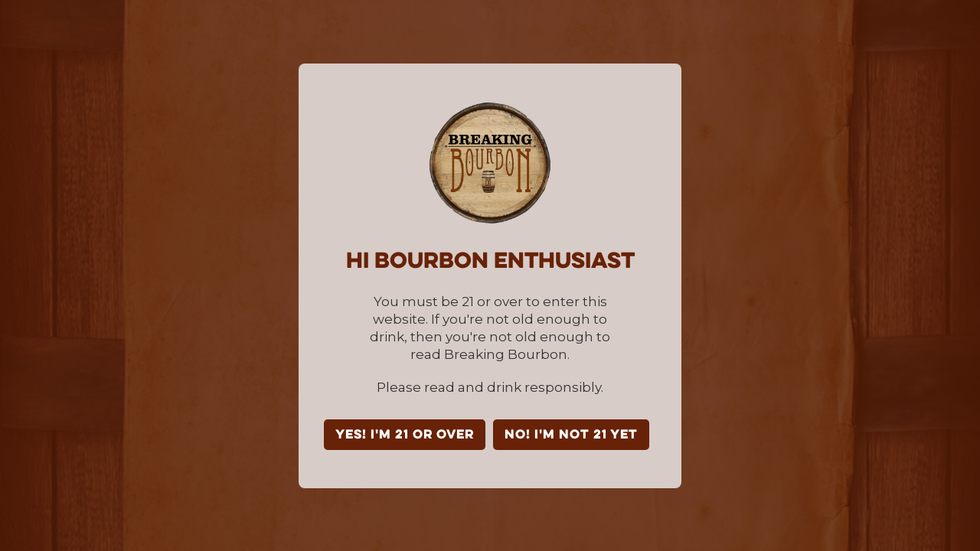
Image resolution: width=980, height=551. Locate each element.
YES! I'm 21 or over (405, 435)
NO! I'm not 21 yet (571, 435)
